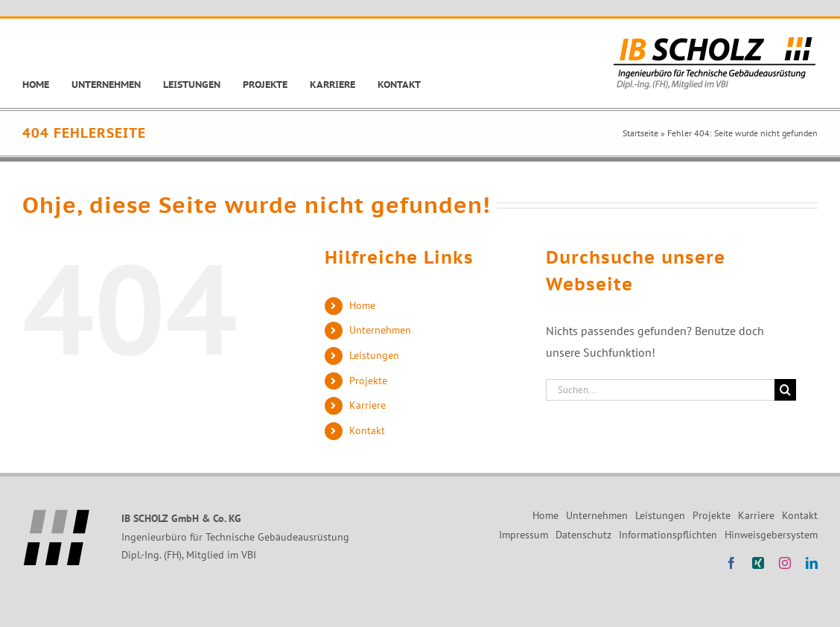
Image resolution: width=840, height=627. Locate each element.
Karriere (367, 405)
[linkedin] (812, 563)
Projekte (368, 381)
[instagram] (785, 563)
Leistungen (374, 355)
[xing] (758, 563)
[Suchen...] (660, 390)
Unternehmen (380, 330)
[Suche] (785, 390)
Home (362, 305)
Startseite (640, 133)
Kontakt (367, 430)
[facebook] (731, 563)
